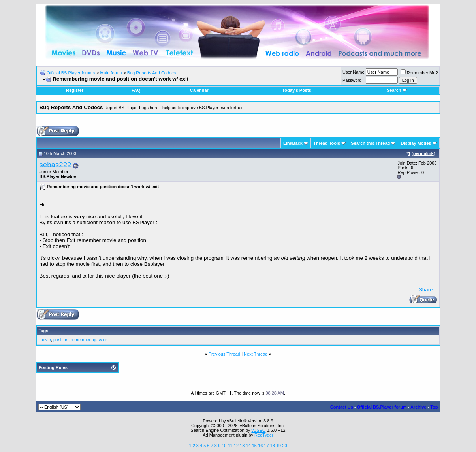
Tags (44, 331)
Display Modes (416, 143)
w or (103, 340)
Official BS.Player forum (382, 407)
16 (260, 446)
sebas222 (56, 165)
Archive (418, 407)
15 (254, 446)
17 (266, 446)
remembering (84, 340)
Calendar (199, 90)
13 (242, 446)
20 (284, 446)
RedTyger (264, 435)
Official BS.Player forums (71, 73)
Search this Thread (370, 143)
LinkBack (293, 143)
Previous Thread (225, 354)
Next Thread (256, 354)
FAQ (136, 90)
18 (273, 446)
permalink (423, 153)
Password (352, 80)
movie (45, 340)
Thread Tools (327, 143)
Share (426, 290)
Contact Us (342, 407)
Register (75, 90)
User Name (354, 72)
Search (397, 90)
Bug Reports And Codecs (152, 73)
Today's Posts (296, 90)
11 (230, 446)
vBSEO (258, 430)
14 (248, 446)
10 (224, 446)
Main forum (111, 73)
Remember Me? (419, 73)
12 (236, 446)
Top (434, 407)
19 (278, 446)
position (61, 340)
